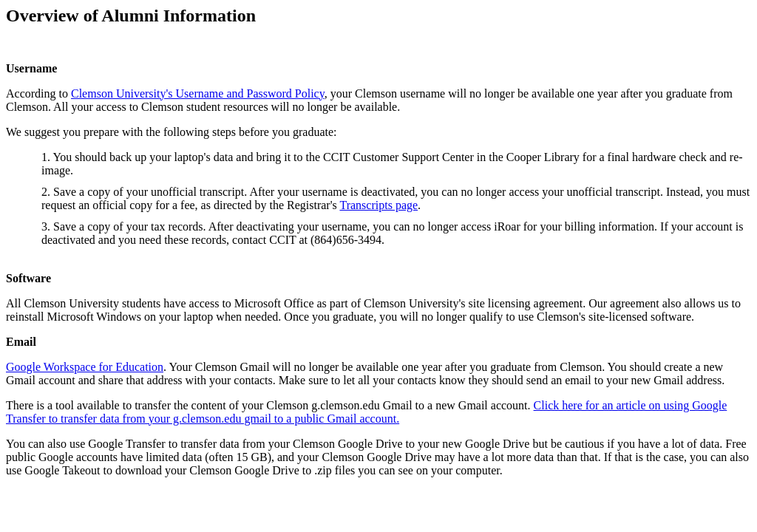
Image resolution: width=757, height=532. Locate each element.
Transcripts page (378, 205)
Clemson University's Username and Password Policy (198, 93)
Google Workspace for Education (85, 367)
